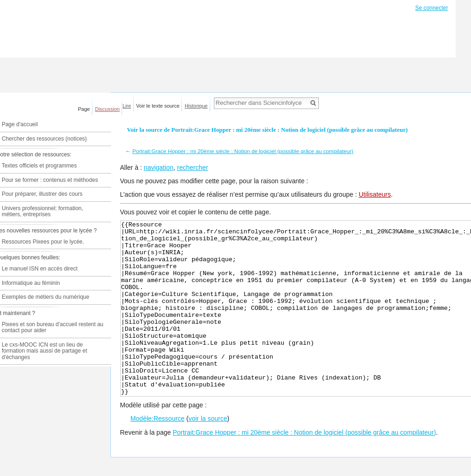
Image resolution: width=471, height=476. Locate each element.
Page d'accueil (20, 124)
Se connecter (432, 8)
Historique (196, 106)
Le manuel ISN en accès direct (40, 269)
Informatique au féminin (31, 283)
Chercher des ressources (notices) (44, 139)
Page (84, 109)
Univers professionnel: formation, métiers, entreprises (42, 212)
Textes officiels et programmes (39, 166)
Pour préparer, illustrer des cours (42, 194)
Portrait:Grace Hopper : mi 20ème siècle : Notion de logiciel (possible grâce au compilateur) (243, 151)
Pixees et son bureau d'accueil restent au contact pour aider (53, 328)
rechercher (192, 167)
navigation (159, 167)
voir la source (208, 453)
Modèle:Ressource (158, 453)
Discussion (107, 109)
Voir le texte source (158, 106)
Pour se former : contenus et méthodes (50, 180)
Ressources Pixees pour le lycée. (43, 242)
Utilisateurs (375, 194)
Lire (127, 106)
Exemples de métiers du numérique (46, 297)
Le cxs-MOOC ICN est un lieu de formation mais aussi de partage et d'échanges (45, 351)
